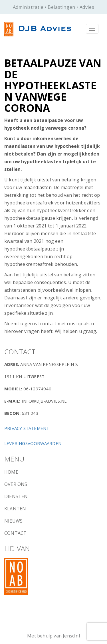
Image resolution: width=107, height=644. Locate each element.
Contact (15, 533)
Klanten (15, 509)
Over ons (16, 484)
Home (11, 472)
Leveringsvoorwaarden (33, 443)
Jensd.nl (71, 636)
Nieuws (13, 521)
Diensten (16, 496)
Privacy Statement (27, 428)
